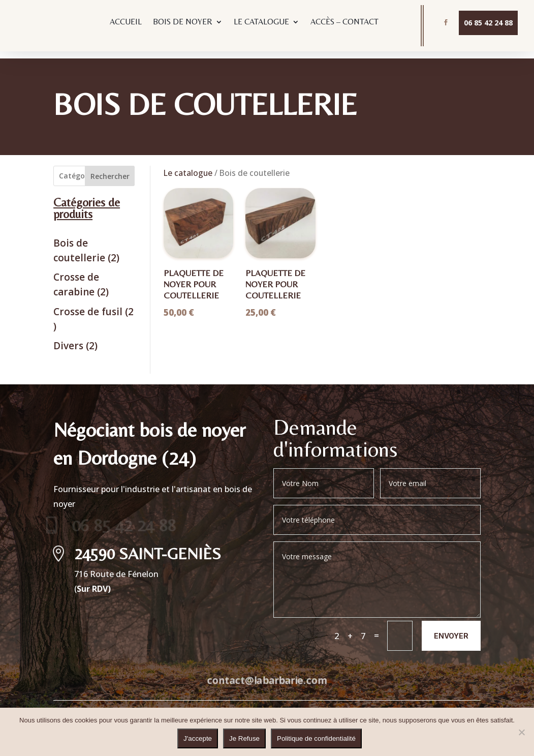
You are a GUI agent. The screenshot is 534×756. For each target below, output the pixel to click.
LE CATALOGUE (261, 22)
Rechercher (110, 169)
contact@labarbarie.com (267, 673)
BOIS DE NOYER (183, 22)
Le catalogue (188, 166)
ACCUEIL (126, 22)
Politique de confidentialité (316, 738)
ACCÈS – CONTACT (344, 22)
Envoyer (451, 628)
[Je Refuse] (521, 732)
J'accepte (198, 738)
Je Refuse (244, 738)
